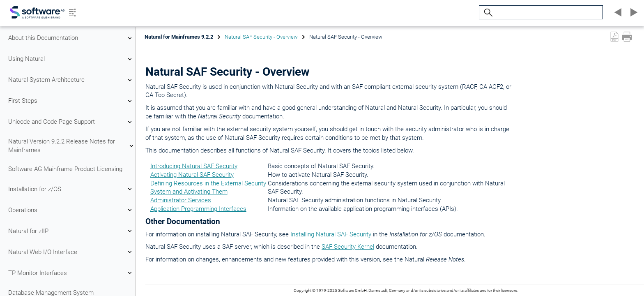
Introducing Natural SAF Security (194, 166)
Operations (71, 210)
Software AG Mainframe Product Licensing (65, 169)
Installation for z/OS (71, 189)
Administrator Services (181, 200)
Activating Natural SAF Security (192, 175)
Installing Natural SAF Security (331, 234)
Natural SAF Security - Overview (261, 37)
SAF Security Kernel (348, 247)
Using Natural (71, 59)
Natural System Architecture (71, 80)
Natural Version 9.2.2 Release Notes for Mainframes (71, 146)
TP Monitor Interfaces (71, 273)
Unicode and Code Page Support (71, 122)
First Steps (71, 101)
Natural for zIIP (71, 231)
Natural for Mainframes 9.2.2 (179, 37)
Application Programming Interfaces (198, 209)
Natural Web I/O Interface (71, 252)
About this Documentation (71, 38)
